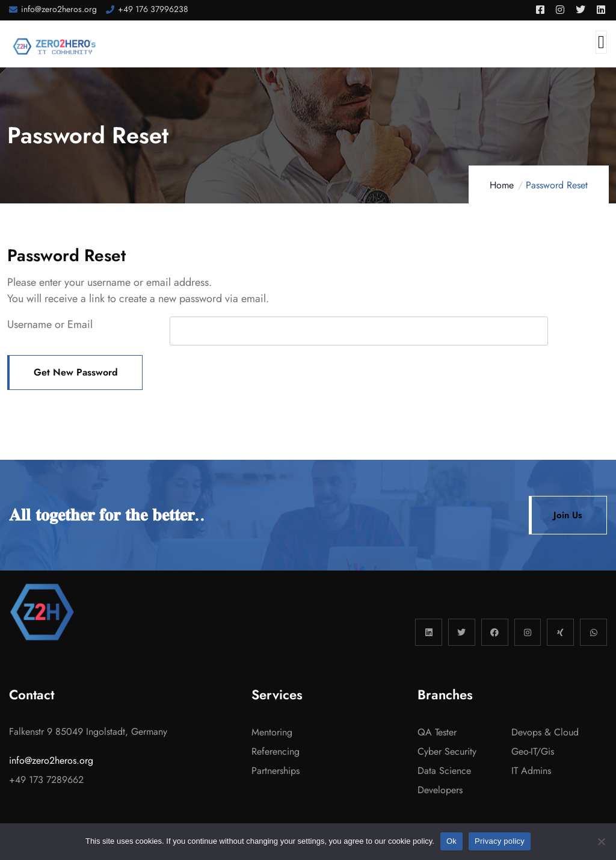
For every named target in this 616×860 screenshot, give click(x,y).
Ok (451, 841)
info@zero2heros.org (59, 9)
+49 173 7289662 (46, 780)
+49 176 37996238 (153, 9)
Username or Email (50, 324)
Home (502, 185)
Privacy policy (500, 841)
